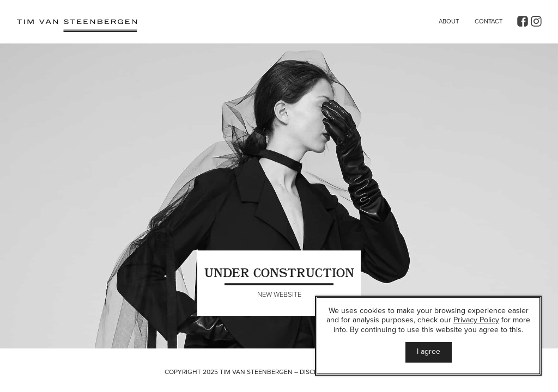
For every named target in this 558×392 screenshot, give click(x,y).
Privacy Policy (476, 320)
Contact (489, 22)
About (449, 22)
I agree (429, 351)
